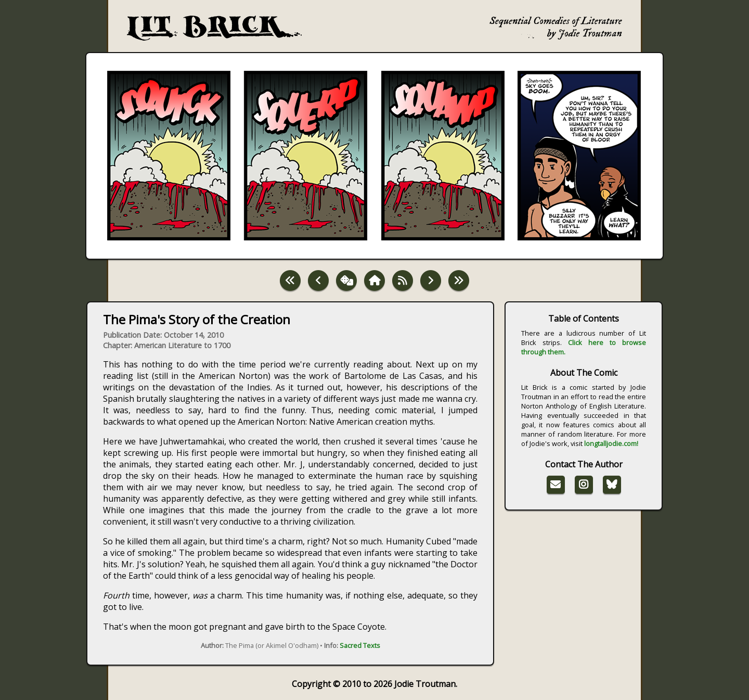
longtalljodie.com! (611, 443)
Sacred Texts (360, 645)
